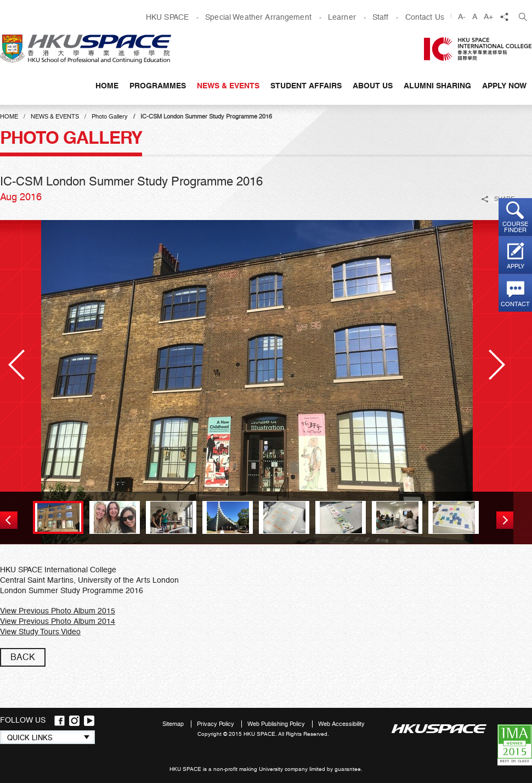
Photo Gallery (110, 117)
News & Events (228, 86)
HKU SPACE (167, 17)
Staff (381, 17)
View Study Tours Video (40, 632)
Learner (342, 17)
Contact (515, 304)
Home (107, 86)
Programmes (158, 86)
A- (462, 16)
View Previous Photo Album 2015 (58, 611)
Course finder (515, 227)
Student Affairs (306, 86)
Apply (516, 266)
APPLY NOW (504, 86)
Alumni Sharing (437, 86)
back (23, 657)
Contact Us (425, 17)
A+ (488, 16)
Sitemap (174, 724)
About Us (373, 86)
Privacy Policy (216, 724)
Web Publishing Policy (277, 724)
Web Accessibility (341, 724)
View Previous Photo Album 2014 (58, 621)
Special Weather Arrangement (258, 17)
